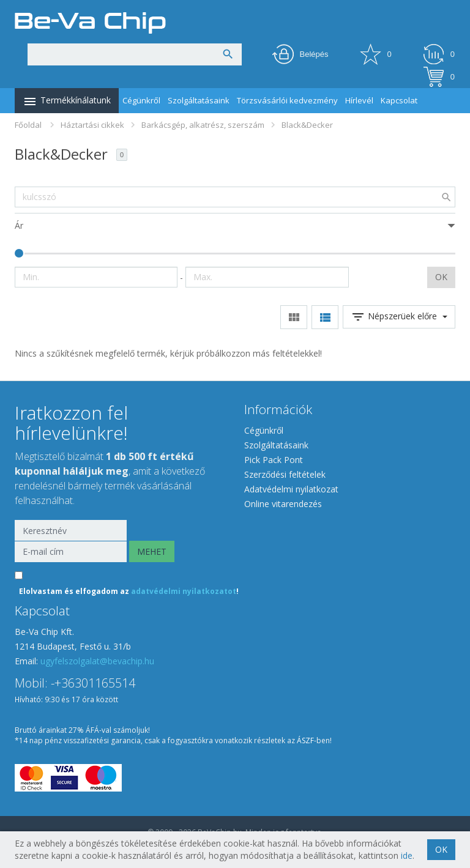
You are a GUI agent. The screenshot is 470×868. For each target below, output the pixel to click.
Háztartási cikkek (92, 125)
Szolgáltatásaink (199, 100)
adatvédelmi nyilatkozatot (184, 591)
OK (441, 277)
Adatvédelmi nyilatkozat (291, 489)
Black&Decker (307, 125)
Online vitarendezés (283, 504)
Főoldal (28, 125)
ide (407, 855)
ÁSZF (305, 740)
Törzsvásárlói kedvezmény (287, 100)
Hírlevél (359, 100)
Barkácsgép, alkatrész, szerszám (203, 125)
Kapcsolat (399, 100)
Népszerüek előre (399, 317)
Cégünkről (141, 100)
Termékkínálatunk (67, 102)
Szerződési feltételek (285, 474)
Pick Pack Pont (274, 460)
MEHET (152, 551)
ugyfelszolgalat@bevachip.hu (97, 661)
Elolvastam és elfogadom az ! (129, 591)
